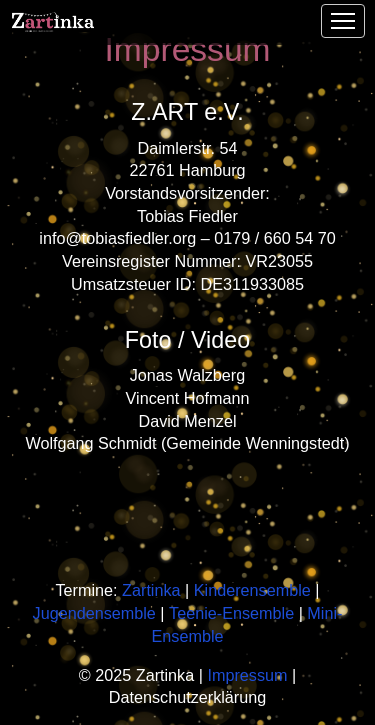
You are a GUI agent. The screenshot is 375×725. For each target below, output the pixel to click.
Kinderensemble (252, 590)
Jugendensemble (94, 613)
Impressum (247, 675)
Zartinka (151, 590)
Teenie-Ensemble (231, 613)
